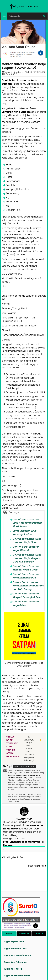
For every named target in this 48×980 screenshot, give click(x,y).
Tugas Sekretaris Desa (15, 949)
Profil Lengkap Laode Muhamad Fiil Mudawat (24, 843)
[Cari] (44, 16)
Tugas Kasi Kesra (13, 969)
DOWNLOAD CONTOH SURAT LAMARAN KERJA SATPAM (23, 506)
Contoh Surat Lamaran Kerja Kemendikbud (26, 576)
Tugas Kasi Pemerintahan (17, 955)
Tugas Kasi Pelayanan (15, 962)
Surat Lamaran (28, 766)
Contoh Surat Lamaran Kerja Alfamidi (26, 548)
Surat (16, 766)
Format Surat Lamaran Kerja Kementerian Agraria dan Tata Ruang (28, 586)
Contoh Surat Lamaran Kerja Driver (26, 603)
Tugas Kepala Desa (14, 942)
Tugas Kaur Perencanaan (17, 976)
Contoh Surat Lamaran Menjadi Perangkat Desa (27, 595)
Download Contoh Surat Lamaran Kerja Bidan (27, 540)
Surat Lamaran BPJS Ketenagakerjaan (25, 532)
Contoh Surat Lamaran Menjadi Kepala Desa (26, 568)
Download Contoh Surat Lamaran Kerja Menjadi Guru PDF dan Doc (27, 558)
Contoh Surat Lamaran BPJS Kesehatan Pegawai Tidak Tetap (27, 523)
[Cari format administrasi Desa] (27, 16)
